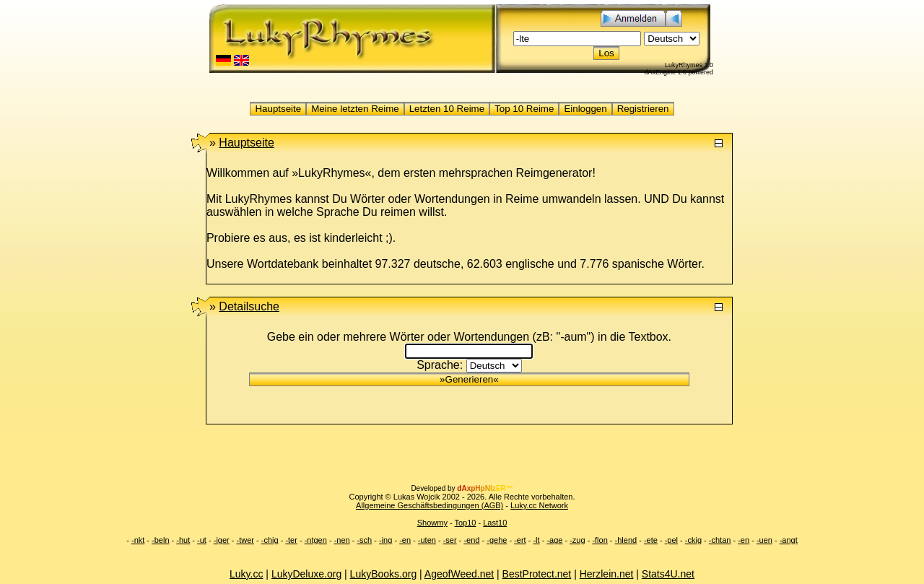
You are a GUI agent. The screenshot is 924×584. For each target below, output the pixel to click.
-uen (764, 540)
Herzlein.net (607, 574)
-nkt (138, 540)
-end (471, 540)
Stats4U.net (668, 574)
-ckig (693, 540)
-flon (600, 540)
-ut (202, 540)
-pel (671, 540)
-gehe (497, 540)
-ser (450, 540)
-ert (520, 540)
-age (554, 540)
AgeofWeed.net (459, 574)
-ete (651, 540)
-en (405, 540)
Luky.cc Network (539, 505)
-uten (427, 540)
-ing (385, 540)
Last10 (495, 523)
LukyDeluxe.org (306, 574)
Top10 (465, 523)
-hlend (626, 540)
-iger (222, 540)
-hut (183, 540)
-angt (789, 540)
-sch (364, 540)
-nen (342, 540)
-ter (291, 540)
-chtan (720, 540)
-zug (577, 540)
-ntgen (316, 540)
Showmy (432, 523)
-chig (270, 540)
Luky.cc (246, 574)
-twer (245, 540)
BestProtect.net (537, 574)
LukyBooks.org (384, 574)
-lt (536, 540)
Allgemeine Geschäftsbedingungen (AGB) (430, 505)
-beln (160, 540)
